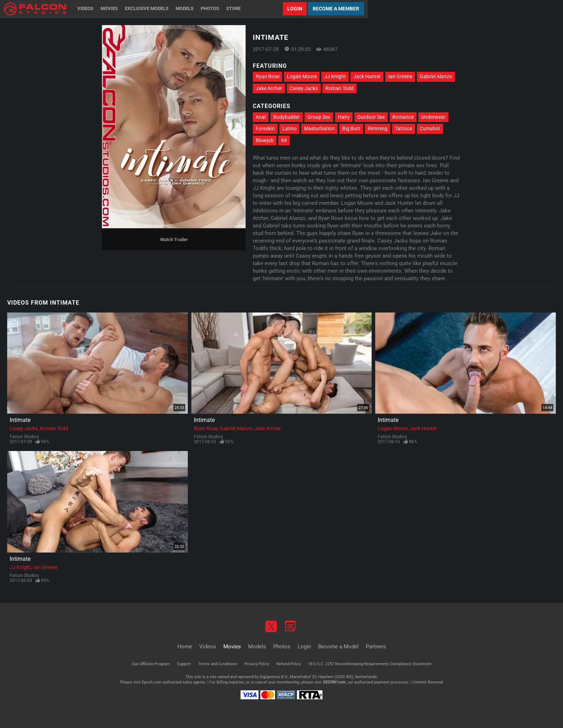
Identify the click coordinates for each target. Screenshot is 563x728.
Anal (261, 117)
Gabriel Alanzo (436, 76)
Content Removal (428, 682)
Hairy (344, 117)
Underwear (433, 117)
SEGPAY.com (334, 682)
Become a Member (336, 9)
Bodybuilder (287, 117)
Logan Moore (302, 76)
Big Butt (351, 128)
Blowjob (265, 140)
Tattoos (404, 128)
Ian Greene (400, 76)
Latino (289, 128)
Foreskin (265, 128)
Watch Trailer (174, 239)
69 (284, 140)
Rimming (378, 128)
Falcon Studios (24, 437)
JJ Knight (335, 76)
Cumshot (430, 128)
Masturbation (319, 128)
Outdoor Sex (371, 117)
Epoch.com (152, 682)
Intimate (20, 420)
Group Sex (319, 117)
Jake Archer (269, 88)
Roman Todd (339, 88)
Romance (403, 117)
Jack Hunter (367, 76)
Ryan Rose (267, 76)
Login (295, 9)
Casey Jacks (304, 88)
